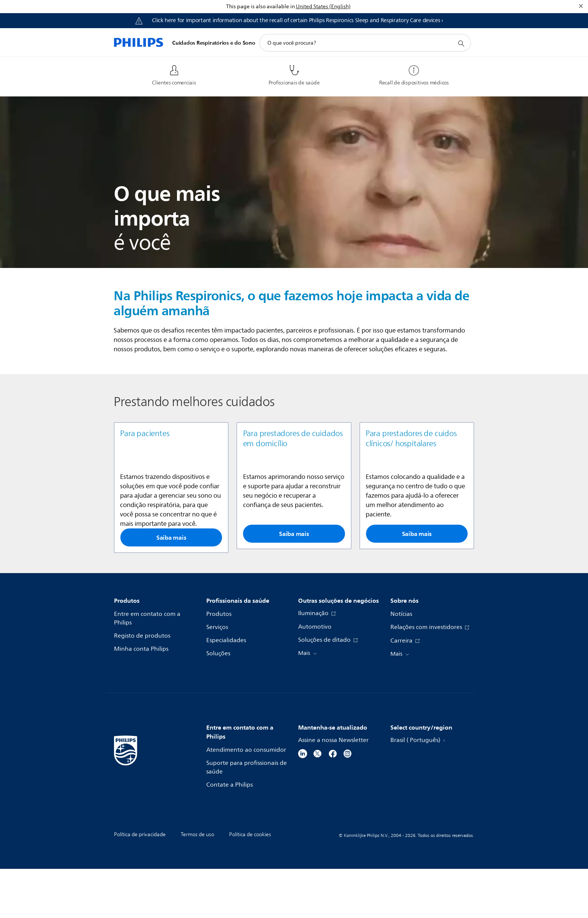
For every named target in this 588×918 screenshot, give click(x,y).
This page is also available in (260, 7)
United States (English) (323, 7)
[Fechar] (581, 6)
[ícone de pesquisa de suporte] (461, 43)
